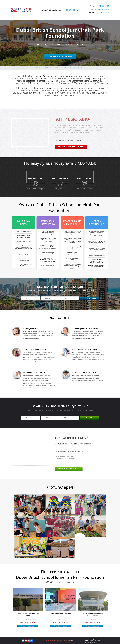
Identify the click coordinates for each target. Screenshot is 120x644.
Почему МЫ (48, 68)
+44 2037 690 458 (70, 10)
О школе (39, 68)
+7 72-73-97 (102, 13)
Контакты (81, 68)
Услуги (58, 68)
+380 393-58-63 (101, 9)
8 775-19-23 (102, 6)
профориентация (69, 68)
